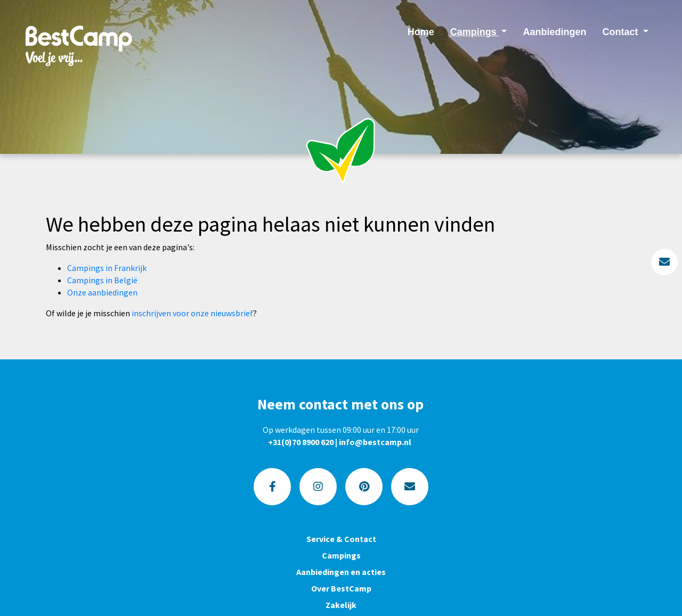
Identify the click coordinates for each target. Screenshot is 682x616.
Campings (475, 32)
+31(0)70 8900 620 (301, 442)
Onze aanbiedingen (102, 292)
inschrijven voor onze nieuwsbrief (192, 313)
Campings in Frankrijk (107, 268)
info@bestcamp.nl (375, 442)
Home (421, 32)
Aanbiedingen (554, 32)
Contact (621, 32)
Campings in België (102, 280)
